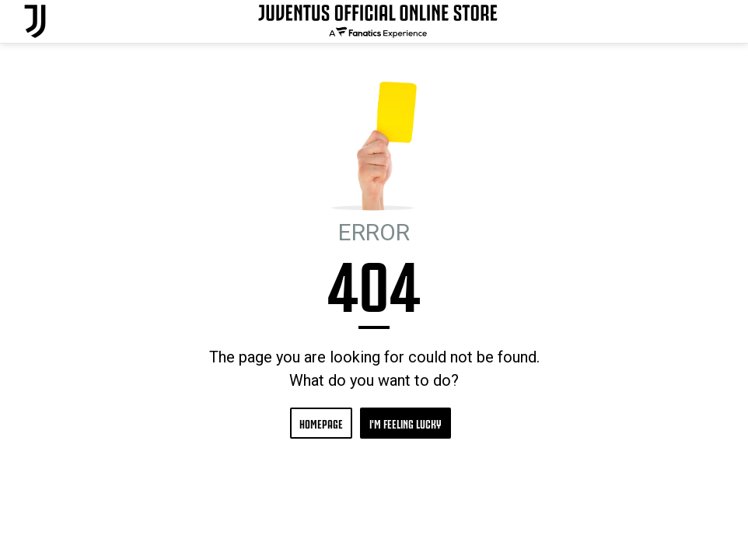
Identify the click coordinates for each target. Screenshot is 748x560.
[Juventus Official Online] (35, 21)
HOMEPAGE (321, 423)
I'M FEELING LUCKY (405, 423)
